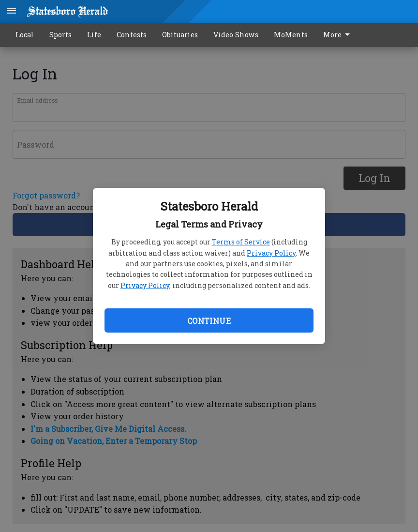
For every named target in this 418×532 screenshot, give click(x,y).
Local (25, 35)
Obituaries (180, 35)
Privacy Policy (271, 253)
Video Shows (236, 35)
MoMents (291, 35)
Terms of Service (241, 242)
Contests (132, 35)
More (338, 35)
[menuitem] (339, 35)
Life (94, 35)
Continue (209, 321)
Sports (60, 35)
